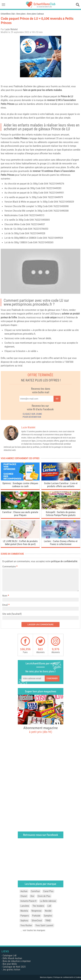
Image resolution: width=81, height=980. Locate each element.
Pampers (25, 916)
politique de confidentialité (64, 561)
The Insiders (38, 906)
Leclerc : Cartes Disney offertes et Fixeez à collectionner (61, 543)
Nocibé (48, 911)
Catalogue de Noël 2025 (14, 967)
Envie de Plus (44, 896)
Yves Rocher (26, 925)
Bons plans (21, 14)
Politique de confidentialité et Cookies (67, 977)
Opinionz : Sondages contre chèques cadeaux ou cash (20, 485)
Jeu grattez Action (11, 970)
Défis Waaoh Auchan (12, 958)
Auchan (24, 891)
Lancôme (25, 906)
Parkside (36, 916)
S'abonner (52, 678)
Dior (32, 896)
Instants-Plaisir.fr (29, 901)
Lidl (49, 906)
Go (57, 399)
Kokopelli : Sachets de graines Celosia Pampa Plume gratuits (61, 514)
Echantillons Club (8, 14)
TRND (48, 921)
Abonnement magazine (41, 730)
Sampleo (48, 916)
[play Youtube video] (40, 271)
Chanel (24, 896)
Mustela (24, 911)
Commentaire (10, 566)
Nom (5, 596)
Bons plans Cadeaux (36, 14)
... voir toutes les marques (33, 930)
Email (5, 605)
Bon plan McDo (10, 964)
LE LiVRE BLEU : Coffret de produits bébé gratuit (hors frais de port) (20, 543)
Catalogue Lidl (10, 955)
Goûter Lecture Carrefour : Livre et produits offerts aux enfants (61, 485)
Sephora (24, 921)
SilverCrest (37, 921)
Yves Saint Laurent (44, 925)
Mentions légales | (47, 977)
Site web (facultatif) (12, 614)
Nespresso (36, 911)
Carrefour (35, 891)
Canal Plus (48, 891)
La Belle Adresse (48, 901)
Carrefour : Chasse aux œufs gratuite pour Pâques (20, 514)
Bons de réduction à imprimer (17, 961)
